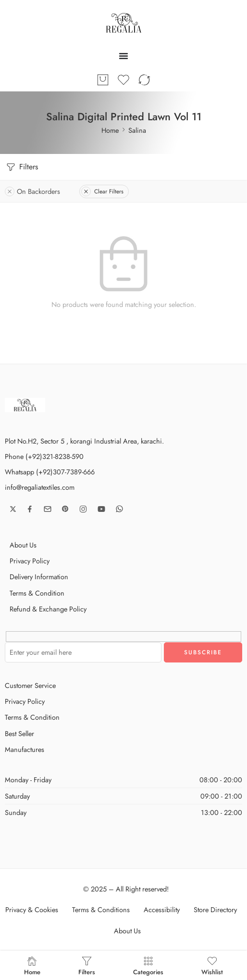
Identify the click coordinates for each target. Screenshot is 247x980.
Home (110, 130)
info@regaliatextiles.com (40, 487)
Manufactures (25, 749)
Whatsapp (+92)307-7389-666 (50, 472)
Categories (148, 965)
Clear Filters (102, 191)
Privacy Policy (30, 561)
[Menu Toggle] (123, 56)
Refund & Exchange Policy (48, 609)
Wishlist (212, 965)
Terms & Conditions (101, 910)
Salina (137, 130)
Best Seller (19, 733)
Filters (21, 167)
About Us (23, 545)
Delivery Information (39, 577)
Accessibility (162, 910)
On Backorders (32, 191)
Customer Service (30, 685)
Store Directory (215, 910)
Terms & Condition (37, 593)
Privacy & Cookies (32, 910)
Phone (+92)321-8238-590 (44, 456)
